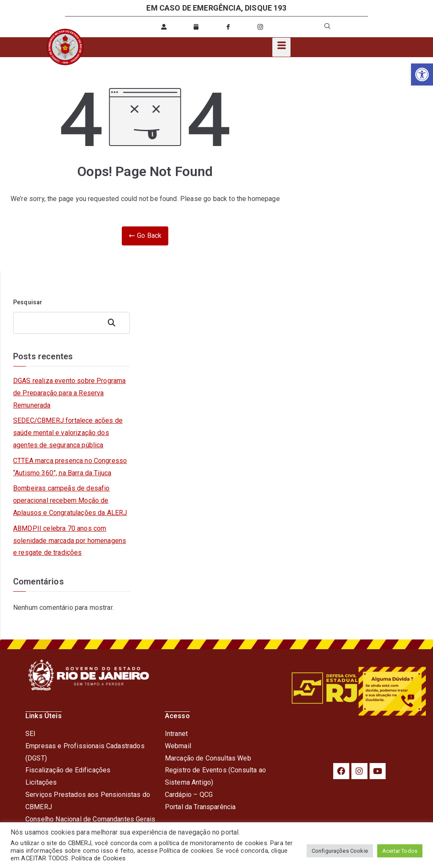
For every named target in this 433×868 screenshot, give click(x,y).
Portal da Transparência (200, 807)
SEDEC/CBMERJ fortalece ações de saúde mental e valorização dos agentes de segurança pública (68, 433)
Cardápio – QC (187, 795)
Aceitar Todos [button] (400, 851)
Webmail (178, 746)
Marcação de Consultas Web (208, 758)
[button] (422, 74)
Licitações (41, 782)
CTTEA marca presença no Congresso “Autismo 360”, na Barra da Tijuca (70, 467)
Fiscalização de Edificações (68, 770)
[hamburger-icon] (281, 47)
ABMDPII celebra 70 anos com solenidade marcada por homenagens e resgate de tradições (70, 541)
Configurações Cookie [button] (340, 851)
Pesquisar (28, 302)
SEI (30, 734)
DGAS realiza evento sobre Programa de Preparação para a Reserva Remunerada (69, 393)
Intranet (176, 734)
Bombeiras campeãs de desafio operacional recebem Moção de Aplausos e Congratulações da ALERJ (70, 500)
